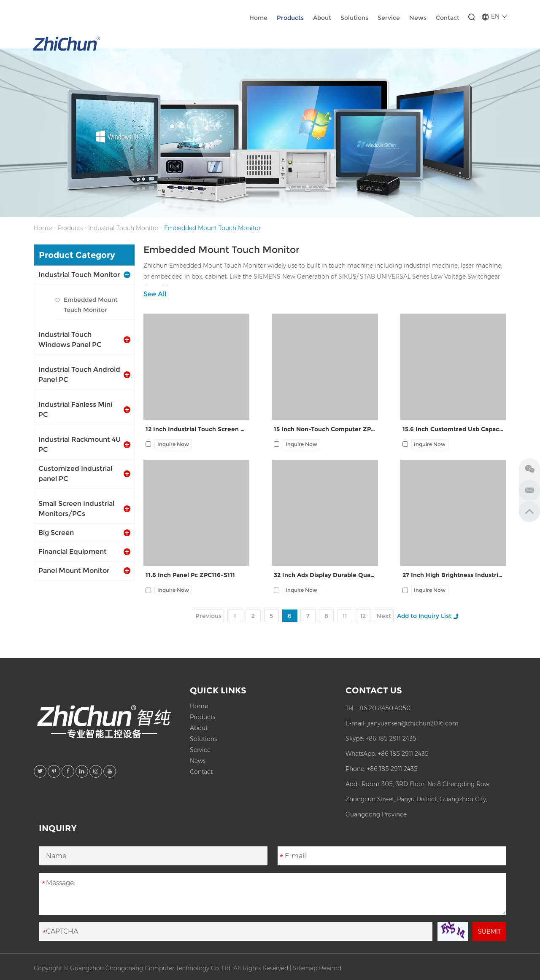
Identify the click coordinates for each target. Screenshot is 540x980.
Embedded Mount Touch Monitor (212, 228)
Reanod (330, 968)
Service (388, 18)
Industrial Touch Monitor (123, 228)
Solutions (354, 18)
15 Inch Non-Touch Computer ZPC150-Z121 (325, 430)
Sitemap (305, 968)
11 (346, 616)
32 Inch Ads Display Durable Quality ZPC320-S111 (325, 575)
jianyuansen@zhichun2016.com (413, 723)
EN (493, 17)
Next (385, 616)
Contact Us (374, 690)
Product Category (77, 255)
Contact (447, 18)
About (321, 18)
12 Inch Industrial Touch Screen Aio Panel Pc (196, 430)
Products (289, 18)
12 (364, 616)
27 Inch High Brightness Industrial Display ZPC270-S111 (453, 575)
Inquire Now (173, 444)
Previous (208, 616)
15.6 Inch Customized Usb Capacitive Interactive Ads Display (453, 430)
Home (258, 18)
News (417, 18)
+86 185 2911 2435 (391, 738)
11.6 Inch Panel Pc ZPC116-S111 (190, 575)
